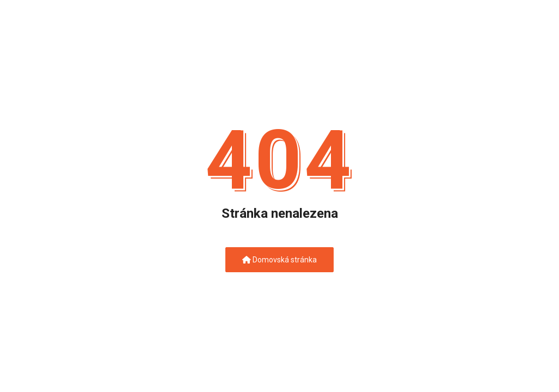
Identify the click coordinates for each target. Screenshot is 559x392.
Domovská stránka (279, 260)
